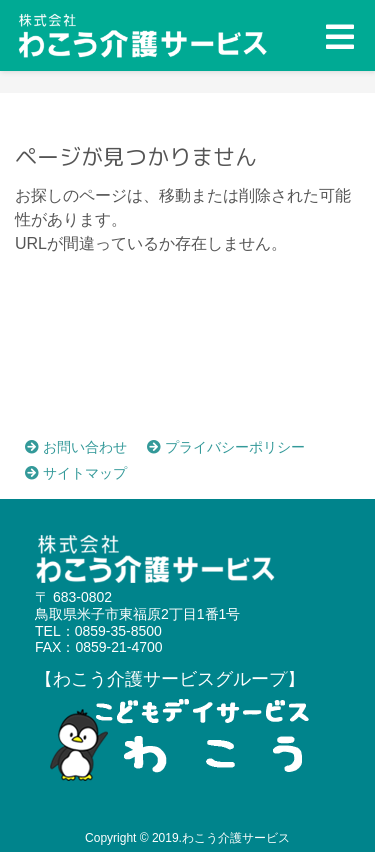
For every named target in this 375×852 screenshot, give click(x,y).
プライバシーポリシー (226, 447)
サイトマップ (76, 473)
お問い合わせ (76, 447)
